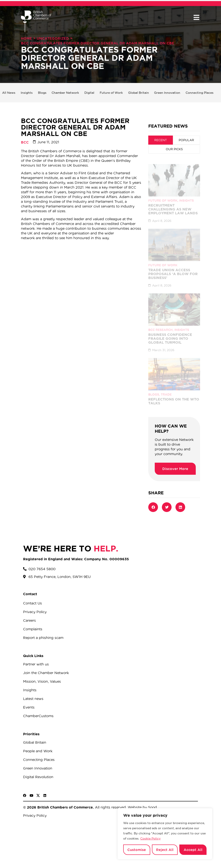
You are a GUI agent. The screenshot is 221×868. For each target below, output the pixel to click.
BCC (25, 142)
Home (26, 38)
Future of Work (111, 93)
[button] (196, 18)
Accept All (193, 850)
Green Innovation (167, 93)
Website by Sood (142, 807)
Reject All (165, 850)
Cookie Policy (150, 838)
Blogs (42, 93)
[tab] (161, 140)
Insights (27, 93)
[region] (165, 834)
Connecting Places (200, 93)
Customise (137, 850)
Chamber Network (65, 93)
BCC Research (160, 326)
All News (9, 93)
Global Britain (139, 93)
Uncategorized (53, 38)
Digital (89, 93)
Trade (166, 390)
